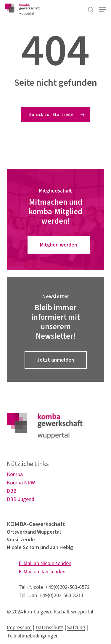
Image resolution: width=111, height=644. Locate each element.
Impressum (19, 628)
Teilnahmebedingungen (33, 636)
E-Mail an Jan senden (42, 572)
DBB (12, 491)
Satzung (76, 628)
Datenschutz (49, 628)
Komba (15, 474)
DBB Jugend (21, 499)
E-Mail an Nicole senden (45, 563)
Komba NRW (21, 483)
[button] (102, 9)
